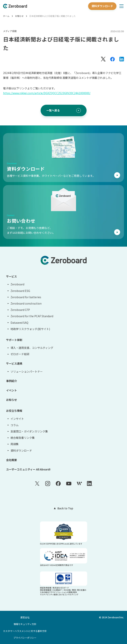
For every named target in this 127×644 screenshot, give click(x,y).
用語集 (15, 444)
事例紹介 (11, 381)
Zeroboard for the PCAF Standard (32, 316)
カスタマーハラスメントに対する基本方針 (25, 631)
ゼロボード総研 (20, 354)
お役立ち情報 (14, 411)
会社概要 (11, 460)
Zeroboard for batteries (26, 297)
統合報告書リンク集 (23, 438)
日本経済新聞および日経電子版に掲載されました (52, 16)
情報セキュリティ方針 (25, 624)
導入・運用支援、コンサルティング (32, 348)
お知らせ (19, 16)
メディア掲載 (10, 31)
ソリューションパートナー (27, 371)
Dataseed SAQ (19, 323)
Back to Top (65, 508)
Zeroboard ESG (20, 291)
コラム (15, 425)
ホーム (6, 16)
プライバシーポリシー (25, 638)
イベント (11, 390)
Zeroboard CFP (20, 310)
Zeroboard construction (26, 303)
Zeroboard (17, 284)
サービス (11, 276)
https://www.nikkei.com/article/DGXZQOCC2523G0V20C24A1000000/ (47, 93)
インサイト (17, 419)
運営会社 (25, 617)
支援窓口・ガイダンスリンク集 (29, 431)
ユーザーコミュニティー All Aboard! (28, 469)
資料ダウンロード (102, 6)
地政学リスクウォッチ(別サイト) (30, 329)
